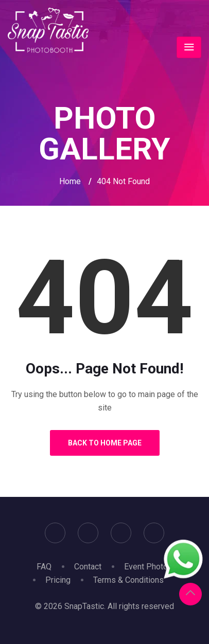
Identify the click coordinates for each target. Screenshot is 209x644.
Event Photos (148, 567)
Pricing (58, 580)
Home (70, 181)
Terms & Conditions (128, 580)
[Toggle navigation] (189, 47)
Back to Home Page (105, 443)
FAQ (44, 567)
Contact (88, 567)
